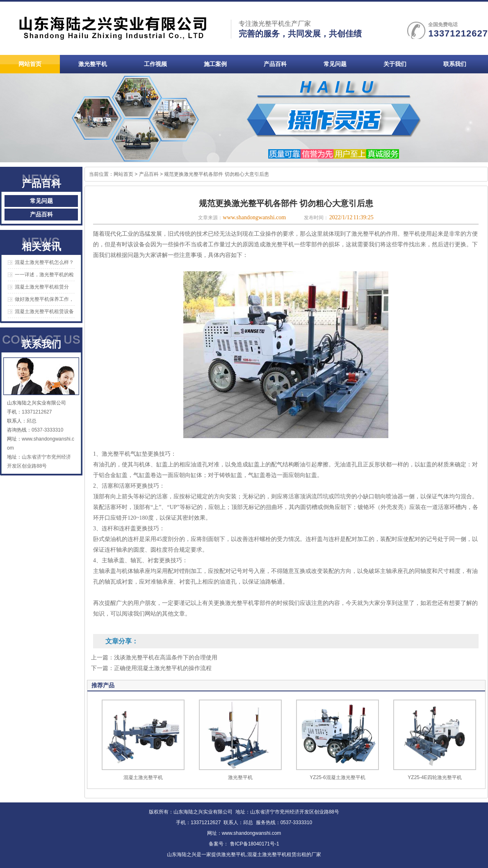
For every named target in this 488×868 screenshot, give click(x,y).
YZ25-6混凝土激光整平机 (337, 777)
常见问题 (41, 201)
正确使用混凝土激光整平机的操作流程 (163, 668)
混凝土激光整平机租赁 (272, 854)
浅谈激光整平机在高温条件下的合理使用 (166, 658)
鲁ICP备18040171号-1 (254, 844)
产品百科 (41, 215)
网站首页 (123, 174)
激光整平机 (240, 777)
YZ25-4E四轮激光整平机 (434, 777)
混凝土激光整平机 (143, 777)
